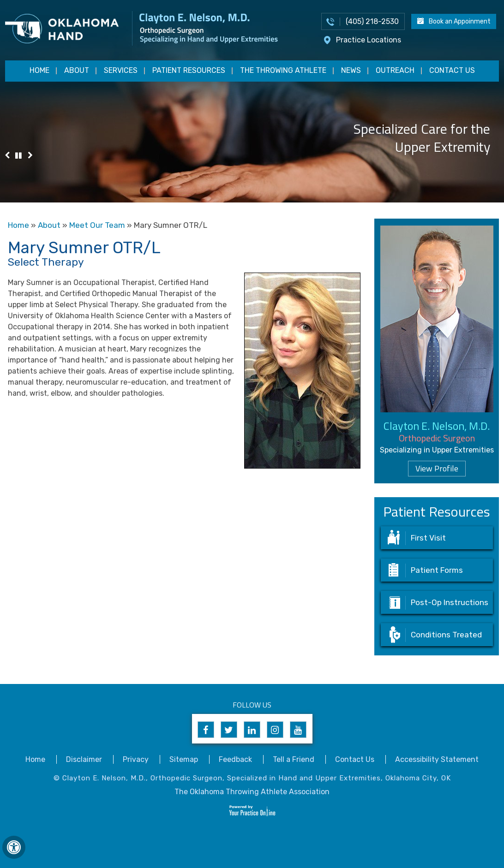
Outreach (395, 70)
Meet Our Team (97, 225)
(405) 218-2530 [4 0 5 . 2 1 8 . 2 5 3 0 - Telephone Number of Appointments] (372, 21)
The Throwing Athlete (283, 70)
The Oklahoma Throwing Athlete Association (252, 792)
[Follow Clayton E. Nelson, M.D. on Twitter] (229, 730)
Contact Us (452, 70)
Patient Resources (189, 70)
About (77, 70)
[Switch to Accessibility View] (14, 847)
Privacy (136, 759)
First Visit (428, 538)
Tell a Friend (294, 759)
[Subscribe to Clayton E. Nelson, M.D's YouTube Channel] (298, 730)
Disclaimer (84, 759)
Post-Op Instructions (450, 602)
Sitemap (184, 759)
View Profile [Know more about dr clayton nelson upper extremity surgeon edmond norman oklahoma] (437, 468)
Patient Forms (437, 570)
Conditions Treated (446, 635)
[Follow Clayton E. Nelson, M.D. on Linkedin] (252, 730)
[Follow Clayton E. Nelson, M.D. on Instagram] (275, 730)
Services (121, 70)
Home (39, 70)
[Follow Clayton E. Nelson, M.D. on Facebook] (206, 730)
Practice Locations (369, 40)
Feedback (235, 759)
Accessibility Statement (437, 759)
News (351, 70)
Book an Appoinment (460, 21)
